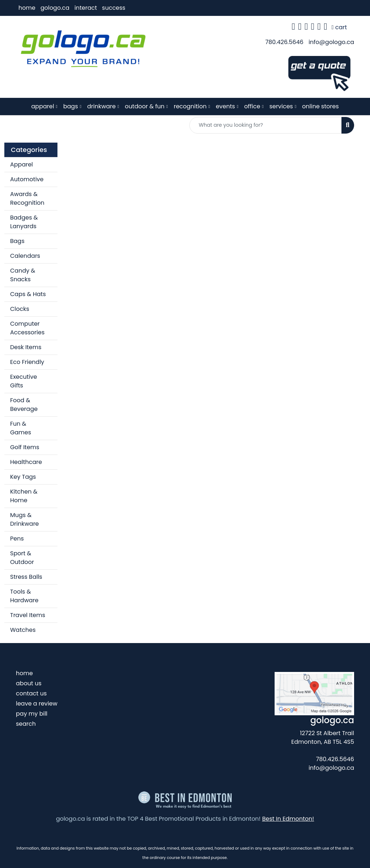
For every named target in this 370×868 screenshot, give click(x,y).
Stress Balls (26, 577)
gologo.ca (55, 8)
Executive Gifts (23, 381)
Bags (17, 241)
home (27, 8)
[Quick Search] (266, 125)
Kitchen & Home (24, 496)
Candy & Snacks (23, 275)
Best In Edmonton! (288, 819)
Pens (17, 539)
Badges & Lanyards (24, 222)
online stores (320, 106)
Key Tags (23, 477)
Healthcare (26, 462)
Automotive (27, 179)
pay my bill (32, 714)
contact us (31, 693)
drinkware (101, 106)
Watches (23, 630)
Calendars (25, 256)
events (225, 106)
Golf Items (25, 447)
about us (29, 683)
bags (71, 106)
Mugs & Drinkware (25, 519)
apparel (43, 106)
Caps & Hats (28, 294)
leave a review (37, 704)
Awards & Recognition (27, 198)
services (281, 106)
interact (86, 8)
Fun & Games (21, 428)
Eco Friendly (27, 362)
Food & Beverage (24, 405)
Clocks (20, 309)
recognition (190, 106)
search (26, 724)
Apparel (21, 164)
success (114, 8)
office (252, 106)
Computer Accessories (27, 328)
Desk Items (26, 347)
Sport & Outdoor (22, 558)
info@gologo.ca (331, 42)
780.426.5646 (284, 42)
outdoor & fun (145, 106)
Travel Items (28, 615)
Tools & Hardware (24, 596)
